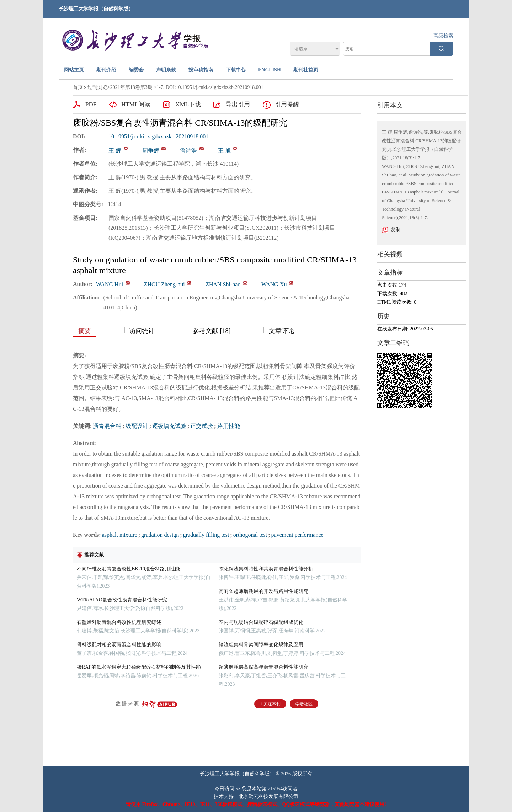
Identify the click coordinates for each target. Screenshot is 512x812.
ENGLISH (270, 70)
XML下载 (188, 104)
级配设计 (137, 426)
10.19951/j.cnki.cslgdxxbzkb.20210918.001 (158, 136)
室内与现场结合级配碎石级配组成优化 (261, 622)
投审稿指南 (201, 70)
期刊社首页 (306, 70)
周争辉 (151, 151)
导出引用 (238, 104)
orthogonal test (250, 535)
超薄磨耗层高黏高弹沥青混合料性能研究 (263, 667)
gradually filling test (206, 535)
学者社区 (304, 704)
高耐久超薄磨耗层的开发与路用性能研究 (263, 591)
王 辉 (115, 151)
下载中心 (236, 70)
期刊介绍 (106, 70)
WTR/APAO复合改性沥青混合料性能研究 (122, 600)
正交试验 (202, 426)
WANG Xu (274, 284)
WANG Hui (110, 284)
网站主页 (74, 70)
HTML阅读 (136, 104)
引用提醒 (287, 104)
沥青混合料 (107, 426)
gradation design (160, 535)
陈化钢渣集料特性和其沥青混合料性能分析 (266, 569)
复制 (396, 230)
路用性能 (229, 426)
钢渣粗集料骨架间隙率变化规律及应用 (261, 645)
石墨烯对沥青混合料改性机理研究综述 (119, 622)
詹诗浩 (188, 151)
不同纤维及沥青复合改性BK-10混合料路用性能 (128, 569)
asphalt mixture (120, 535)
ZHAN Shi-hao (223, 284)
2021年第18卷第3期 (131, 87)
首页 (78, 87)
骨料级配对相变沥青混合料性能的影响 (119, 645)
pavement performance (297, 535)
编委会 (136, 70)
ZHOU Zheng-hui (164, 284)
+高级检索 (442, 36)
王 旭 (224, 151)
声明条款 (166, 70)
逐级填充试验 (169, 426)
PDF (91, 104)
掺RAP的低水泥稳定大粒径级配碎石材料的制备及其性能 (139, 667)
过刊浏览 (97, 87)
